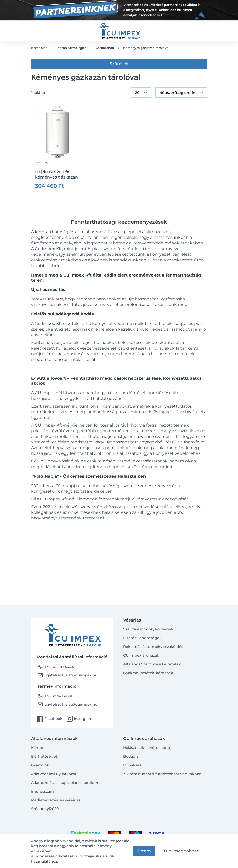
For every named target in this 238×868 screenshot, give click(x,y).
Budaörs (131, 756)
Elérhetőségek (45, 756)
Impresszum (42, 791)
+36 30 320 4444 (55, 667)
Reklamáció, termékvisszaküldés (153, 647)
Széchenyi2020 (45, 809)
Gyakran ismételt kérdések (148, 673)
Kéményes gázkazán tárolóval (146, 48)
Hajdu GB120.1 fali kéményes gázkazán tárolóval (56, 175)
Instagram (80, 719)
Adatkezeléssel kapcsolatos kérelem (65, 783)
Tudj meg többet (181, 851)
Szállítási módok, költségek (148, 629)
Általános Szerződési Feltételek (152, 664)
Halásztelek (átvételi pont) (147, 748)
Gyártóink (40, 765)
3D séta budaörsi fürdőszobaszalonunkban (162, 774)
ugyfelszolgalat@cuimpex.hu (67, 675)
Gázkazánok (105, 48)
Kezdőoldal (40, 48)
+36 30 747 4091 (55, 696)
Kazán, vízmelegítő (72, 48)
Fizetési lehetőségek (142, 638)
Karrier (37, 748)
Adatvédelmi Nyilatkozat (54, 774)
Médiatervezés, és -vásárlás (56, 800)
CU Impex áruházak (141, 655)
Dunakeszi (133, 765)
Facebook (50, 719)
